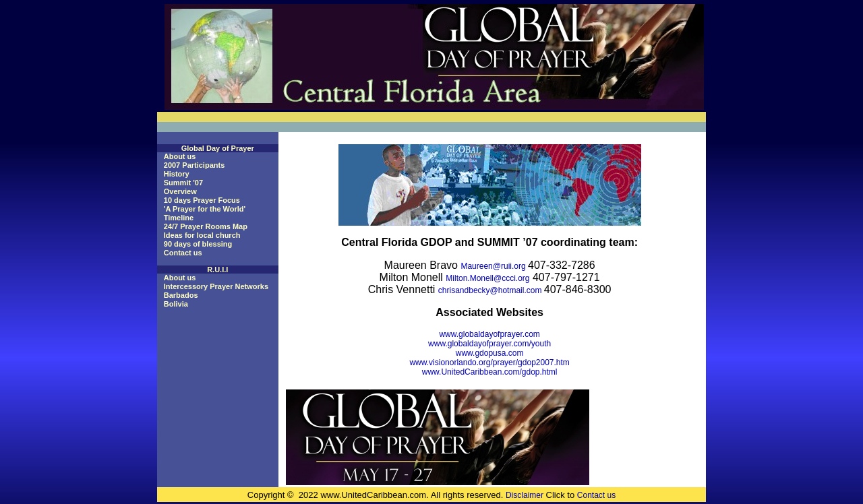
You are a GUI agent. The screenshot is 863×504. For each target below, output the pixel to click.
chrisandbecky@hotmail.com (491, 290)
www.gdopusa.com (490, 353)
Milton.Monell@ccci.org (487, 278)
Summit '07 (183, 183)
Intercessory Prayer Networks (216, 286)
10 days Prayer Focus (202, 200)
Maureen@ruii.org (494, 266)
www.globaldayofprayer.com (489, 334)
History (177, 174)
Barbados (181, 295)
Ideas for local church (202, 235)
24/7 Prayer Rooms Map (206, 226)
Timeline (179, 218)
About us (180, 156)
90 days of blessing (198, 244)
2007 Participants (195, 165)
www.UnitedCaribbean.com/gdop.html (490, 372)
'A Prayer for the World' (205, 209)
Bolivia (176, 304)
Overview (180, 191)
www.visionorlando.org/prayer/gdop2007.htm (489, 363)
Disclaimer (525, 495)
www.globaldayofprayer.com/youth (489, 344)
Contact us (183, 253)
